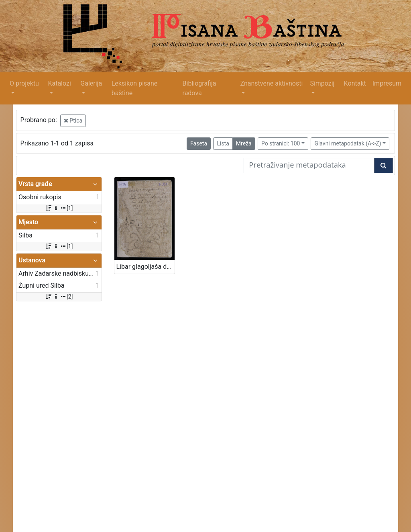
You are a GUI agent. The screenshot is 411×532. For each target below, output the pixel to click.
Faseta (199, 143)
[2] (59, 297)
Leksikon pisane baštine (135, 88)
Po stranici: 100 (281, 143)
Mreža (244, 143)
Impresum (387, 83)
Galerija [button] (91, 83)
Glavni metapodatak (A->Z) (348, 143)
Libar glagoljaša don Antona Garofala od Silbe (146, 267)
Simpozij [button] (322, 83)
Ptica (73, 121)
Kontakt (355, 83)
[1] (59, 208)
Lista (223, 143)
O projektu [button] (24, 83)
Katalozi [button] (59, 83)
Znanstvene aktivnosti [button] (271, 83)
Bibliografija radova (199, 88)
